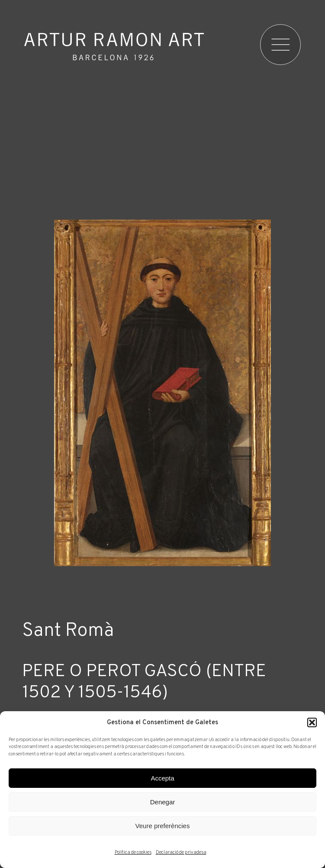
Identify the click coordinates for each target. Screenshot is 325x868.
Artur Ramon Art (114, 46)
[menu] (281, 45)
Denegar (163, 802)
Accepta (162, 778)
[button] (312, 722)
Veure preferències (163, 826)
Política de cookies (133, 852)
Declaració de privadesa (181, 852)
